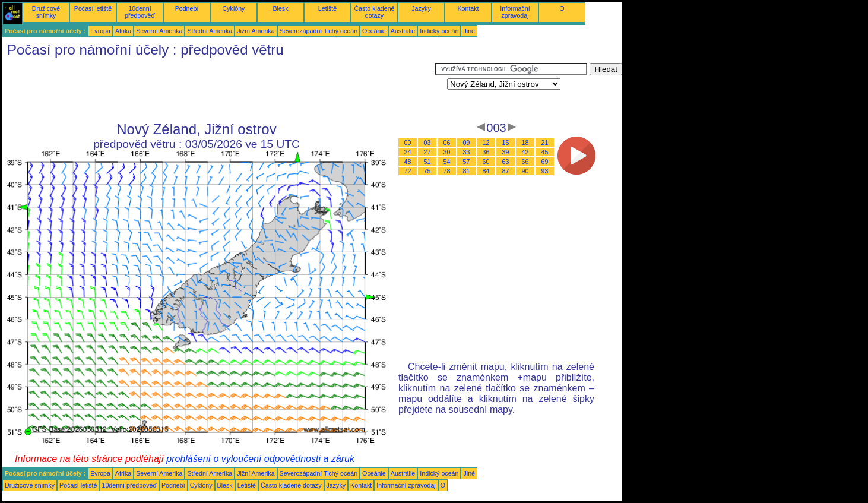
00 (408, 143)
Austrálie (403, 31)
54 (447, 162)
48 (408, 162)
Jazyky (421, 8)
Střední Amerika (210, 31)
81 (467, 171)
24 (408, 152)
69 (545, 162)
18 (525, 143)
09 (467, 143)
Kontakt (468, 8)
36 (486, 152)
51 (427, 162)
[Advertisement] (218, 90)
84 (486, 171)
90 (525, 171)
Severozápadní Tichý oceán (319, 31)
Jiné (469, 31)
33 (467, 152)
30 (447, 152)
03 (427, 143)
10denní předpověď (140, 12)
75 (427, 171)
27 (427, 152)
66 (525, 162)
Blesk (280, 8)
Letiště (327, 8)
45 (545, 152)
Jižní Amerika (256, 31)
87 (506, 171)
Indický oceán (439, 31)
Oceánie (374, 31)
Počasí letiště (93, 8)
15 (506, 143)
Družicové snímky (46, 12)
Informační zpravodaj (515, 12)
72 (408, 171)
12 (486, 143)
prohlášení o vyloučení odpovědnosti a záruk (260, 459)
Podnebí (187, 8)
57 (467, 162)
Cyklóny (234, 8)
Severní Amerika (159, 31)
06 (447, 143)
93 (545, 171)
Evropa (100, 31)
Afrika (123, 31)
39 (506, 152)
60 (486, 162)
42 (525, 152)
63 (506, 162)
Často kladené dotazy (374, 12)
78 (447, 171)
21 (545, 143)
